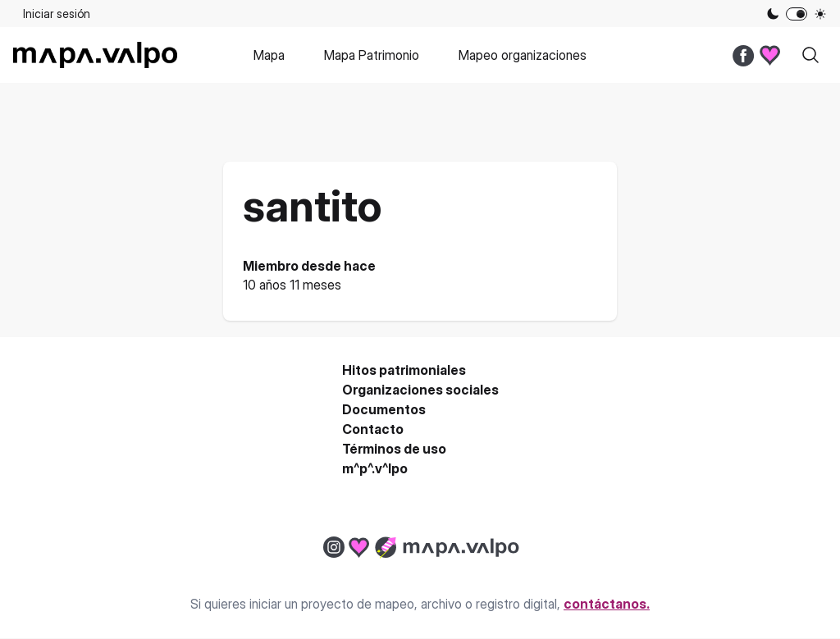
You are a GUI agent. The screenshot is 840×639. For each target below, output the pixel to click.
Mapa (269, 55)
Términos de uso (394, 449)
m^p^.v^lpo (375, 468)
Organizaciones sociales (420, 390)
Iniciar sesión (57, 14)
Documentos (384, 409)
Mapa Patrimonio (372, 55)
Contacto (373, 429)
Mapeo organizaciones (523, 55)
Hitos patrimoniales (404, 370)
